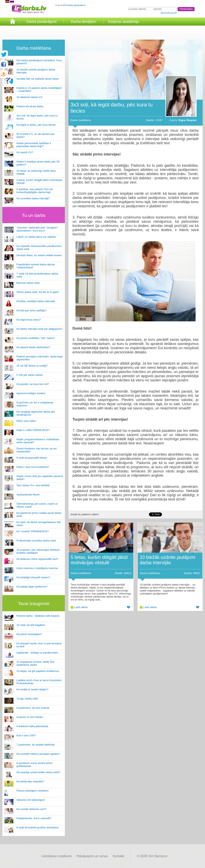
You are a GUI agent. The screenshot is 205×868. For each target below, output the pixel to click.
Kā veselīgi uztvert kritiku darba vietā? (38, 772)
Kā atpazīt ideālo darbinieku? (33, 347)
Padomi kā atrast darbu (30, 106)
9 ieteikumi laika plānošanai (32, 726)
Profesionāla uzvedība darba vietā (36, 541)
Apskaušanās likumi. (28, 495)
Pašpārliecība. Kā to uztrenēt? (34, 818)
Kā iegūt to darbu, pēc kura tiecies (36, 125)
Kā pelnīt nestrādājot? (29, 634)
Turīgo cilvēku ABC (27, 699)
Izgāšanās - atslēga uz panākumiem (37, 653)
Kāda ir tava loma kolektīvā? (33, 467)
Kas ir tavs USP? (26, 735)
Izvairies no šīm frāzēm (30, 717)
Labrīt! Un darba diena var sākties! (36, 237)
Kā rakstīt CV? (25, 152)
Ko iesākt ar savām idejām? (32, 689)
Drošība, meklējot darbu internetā (36, 301)
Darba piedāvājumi (41, 22)
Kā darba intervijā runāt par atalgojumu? (40, 329)
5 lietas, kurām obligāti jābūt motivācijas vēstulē (99, 560)
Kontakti (119, 856)
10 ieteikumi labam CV (29, 97)
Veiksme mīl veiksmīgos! (31, 800)
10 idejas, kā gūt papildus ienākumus (38, 671)
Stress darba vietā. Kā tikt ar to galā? (38, 292)
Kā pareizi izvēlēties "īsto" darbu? (36, 338)
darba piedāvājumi (76, 5)
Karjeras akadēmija (124, 22)
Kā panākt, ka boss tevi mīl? (33, 384)
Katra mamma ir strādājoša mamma (37, 568)
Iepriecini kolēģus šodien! (31, 393)
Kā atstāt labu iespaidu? (30, 781)
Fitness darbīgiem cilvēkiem (32, 791)
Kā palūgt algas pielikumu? (32, 587)
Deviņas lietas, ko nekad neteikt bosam (39, 255)
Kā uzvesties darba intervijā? (33, 198)
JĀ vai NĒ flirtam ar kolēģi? (32, 366)
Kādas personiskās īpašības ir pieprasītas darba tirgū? (34, 145)
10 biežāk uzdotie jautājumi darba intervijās (167, 560)
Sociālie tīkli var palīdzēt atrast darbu (38, 79)
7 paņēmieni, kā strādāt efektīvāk (36, 745)
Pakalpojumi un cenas (92, 856)
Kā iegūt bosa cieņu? (29, 320)
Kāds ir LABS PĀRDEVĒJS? (33, 430)
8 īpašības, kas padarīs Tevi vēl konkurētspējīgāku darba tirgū (35, 191)
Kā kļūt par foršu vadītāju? (32, 310)
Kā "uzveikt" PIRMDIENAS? (33, 531)
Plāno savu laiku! (26, 421)
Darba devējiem (83, 22)
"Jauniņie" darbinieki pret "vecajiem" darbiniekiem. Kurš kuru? (37, 229)
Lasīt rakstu (81, 607)
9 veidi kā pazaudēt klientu (32, 458)
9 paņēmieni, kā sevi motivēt (33, 708)
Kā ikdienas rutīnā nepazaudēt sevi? (37, 559)
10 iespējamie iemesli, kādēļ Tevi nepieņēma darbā (35, 663)
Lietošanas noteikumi (56, 856)
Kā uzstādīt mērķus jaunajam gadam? (38, 754)
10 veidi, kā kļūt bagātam (31, 625)
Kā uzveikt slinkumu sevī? (31, 809)
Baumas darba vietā (28, 283)
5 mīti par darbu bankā (29, 375)
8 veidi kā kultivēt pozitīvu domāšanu (38, 827)
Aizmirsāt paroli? (169, 13)
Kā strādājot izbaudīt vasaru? (33, 577)
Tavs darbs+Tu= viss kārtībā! (33, 485)
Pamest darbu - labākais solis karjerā (38, 616)
